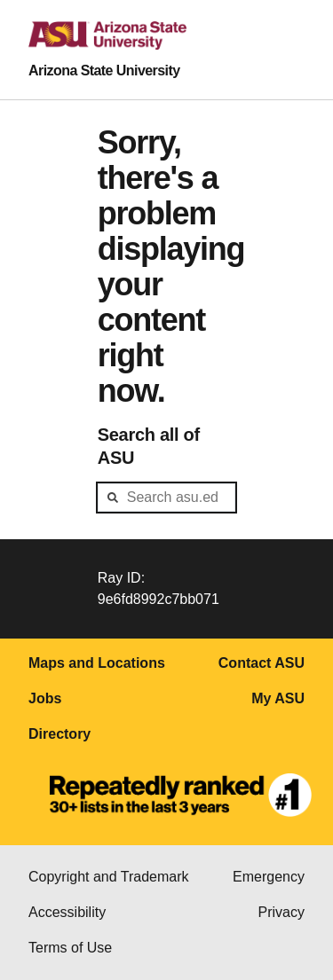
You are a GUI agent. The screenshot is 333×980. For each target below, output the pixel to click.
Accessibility (67, 912)
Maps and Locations (97, 663)
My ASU (278, 698)
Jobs (45, 698)
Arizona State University (104, 71)
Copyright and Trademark (109, 877)
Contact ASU (262, 663)
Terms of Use (70, 948)
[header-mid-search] (167, 498)
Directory (59, 734)
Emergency (269, 877)
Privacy (281, 912)
